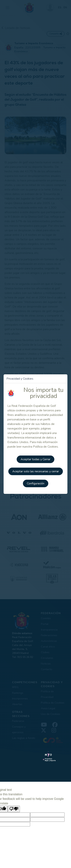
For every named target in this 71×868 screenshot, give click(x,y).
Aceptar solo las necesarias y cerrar (36, 471)
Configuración (36, 483)
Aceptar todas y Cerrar (35, 459)
